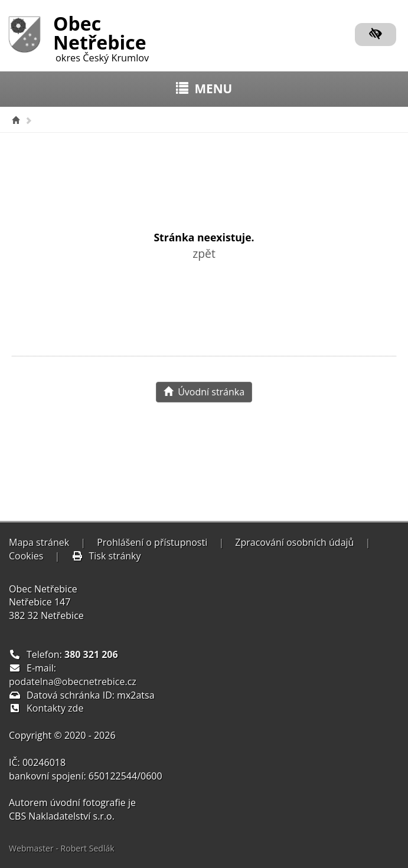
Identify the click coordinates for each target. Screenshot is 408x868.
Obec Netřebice (101, 37)
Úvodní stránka (204, 392)
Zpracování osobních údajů (294, 542)
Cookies (26, 556)
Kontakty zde (55, 708)
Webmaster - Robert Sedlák (62, 848)
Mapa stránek (39, 542)
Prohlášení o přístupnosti (152, 542)
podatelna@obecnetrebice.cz (73, 682)
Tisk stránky (106, 556)
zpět (204, 253)
